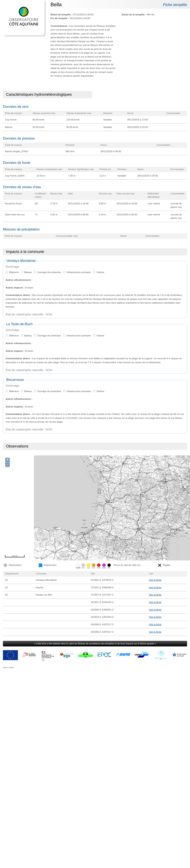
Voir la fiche (155, 580)
